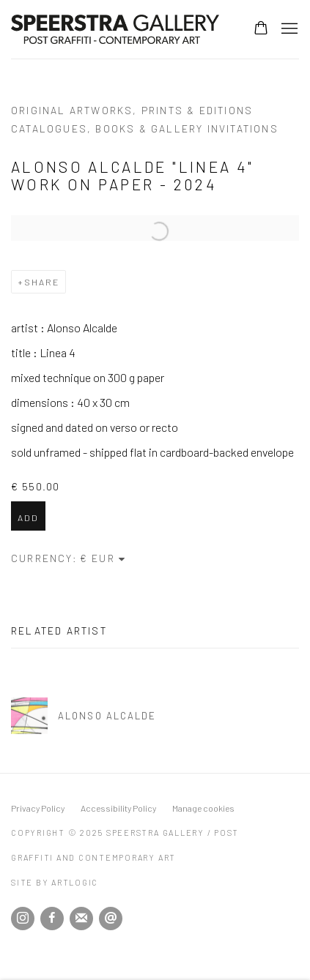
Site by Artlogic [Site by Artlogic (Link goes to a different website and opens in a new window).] (55, 882)
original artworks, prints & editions (132, 110)
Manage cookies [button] (203, 808)
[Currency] (103, 558)
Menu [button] (288, 29)
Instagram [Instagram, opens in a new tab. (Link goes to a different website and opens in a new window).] (23, 919)
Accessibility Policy (118, 808)
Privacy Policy (38, 808)
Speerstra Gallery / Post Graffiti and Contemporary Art (117, 29)
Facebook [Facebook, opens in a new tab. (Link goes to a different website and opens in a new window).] (52, 919)
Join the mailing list (81, 919)
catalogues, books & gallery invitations (145, 128)
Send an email (111, 919)
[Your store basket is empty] (261, 29)
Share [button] (42, 282)
